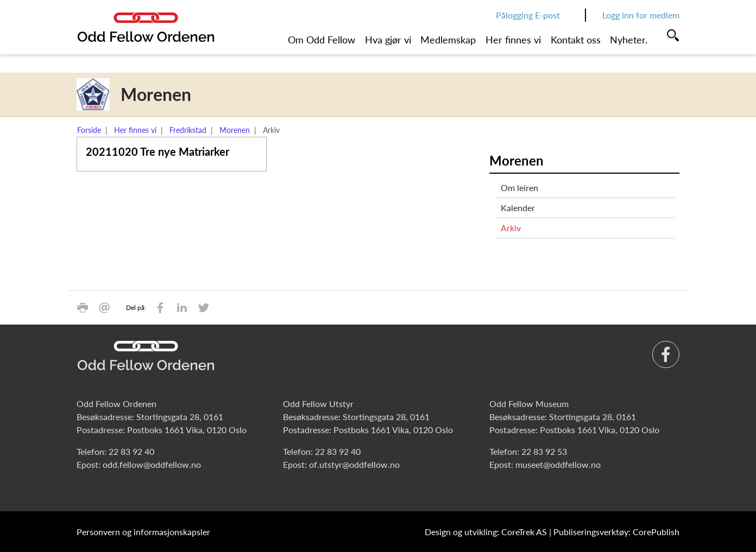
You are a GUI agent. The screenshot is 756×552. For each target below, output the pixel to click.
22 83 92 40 (131, 451)
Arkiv (511, 228)
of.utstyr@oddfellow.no (354, 464)
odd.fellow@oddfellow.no (152, 464)
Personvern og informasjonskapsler (143, 532)
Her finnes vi (513, 40)
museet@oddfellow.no (558, 464)
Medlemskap (448, 40)
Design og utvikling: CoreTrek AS (486, 532)
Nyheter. (629, 40)
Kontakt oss (576, 40)
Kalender (518, 208)
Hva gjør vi (388, 40)
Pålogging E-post (528, 15)
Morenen (235, 130)
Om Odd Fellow (322, 40)
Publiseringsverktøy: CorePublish (616, 532)
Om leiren (519, 188)
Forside (89, 130)
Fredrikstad (188, 130)
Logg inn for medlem (641, 15)
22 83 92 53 (544, 451)
